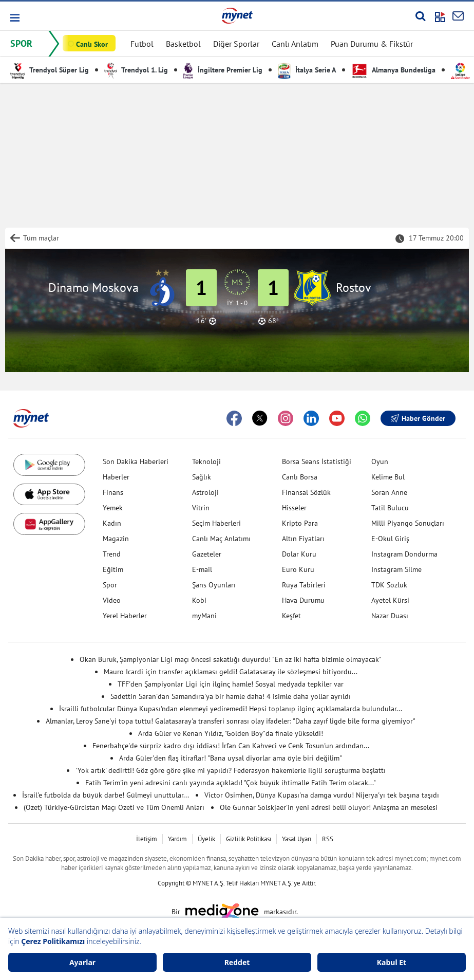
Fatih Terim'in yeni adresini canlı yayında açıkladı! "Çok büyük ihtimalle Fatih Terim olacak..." (231, 783)
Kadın (112, 523)
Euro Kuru (298, 569)
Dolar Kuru (299, 554)
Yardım (177, 839)
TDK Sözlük (389, 585)
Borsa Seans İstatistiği (317, 461)
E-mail (202, 569)
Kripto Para (300, 523)
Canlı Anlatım (295, 44)
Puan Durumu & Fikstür (372, 44)
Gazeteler (207, 554)
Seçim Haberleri (216, 523)
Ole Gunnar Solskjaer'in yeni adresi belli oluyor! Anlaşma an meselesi (329, 807)
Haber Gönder (418, 418)
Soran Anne (389, 492)
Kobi (199, 600)
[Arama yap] (420, 16)
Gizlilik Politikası (249, 839)
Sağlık (202, 477)
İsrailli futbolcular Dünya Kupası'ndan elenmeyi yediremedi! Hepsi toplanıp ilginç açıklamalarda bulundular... (231, 709)
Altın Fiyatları (303, 539)
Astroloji (205, 492)
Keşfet (291, 616)
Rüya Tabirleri (304, 585)
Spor (110, 585)
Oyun (380, 461)
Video (112, 600)
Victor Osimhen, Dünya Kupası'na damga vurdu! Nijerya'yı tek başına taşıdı (322, 795)
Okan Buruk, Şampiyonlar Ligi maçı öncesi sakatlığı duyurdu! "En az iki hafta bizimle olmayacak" (231, 659)
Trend (112, 554)
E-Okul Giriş (390, 539)
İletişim (147, 839)
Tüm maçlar (41, 238)
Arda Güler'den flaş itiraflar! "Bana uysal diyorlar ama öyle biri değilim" (231, 758)
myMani (204, 616)
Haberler (116, 477)
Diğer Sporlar (236, 44)
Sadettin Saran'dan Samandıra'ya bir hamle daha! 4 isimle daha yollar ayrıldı (231, 696)
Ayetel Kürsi (390, 600)
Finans (113, 492)
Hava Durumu (303, 600)
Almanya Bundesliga (393, 70)
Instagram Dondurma (404, 554)
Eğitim (113, 569)
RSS (328, 839)
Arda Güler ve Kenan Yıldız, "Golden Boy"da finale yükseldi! (231, 733)
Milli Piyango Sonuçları (408, 523)
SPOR (21, 43)
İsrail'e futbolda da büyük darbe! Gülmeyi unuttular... (106, 795)
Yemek (113, 508)
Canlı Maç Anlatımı (221, 539)
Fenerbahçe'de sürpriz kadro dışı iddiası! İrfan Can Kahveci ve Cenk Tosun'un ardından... (231, 746)
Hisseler (294, 508)
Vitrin (201, 508)
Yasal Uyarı (297, 839)
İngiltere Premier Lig (223, 70)
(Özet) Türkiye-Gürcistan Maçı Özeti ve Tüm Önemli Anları (114, 807)
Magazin (116, 539)
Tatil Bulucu (390, 508)
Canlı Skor (92, 44)
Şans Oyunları (214, 585)
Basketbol (183, 44)
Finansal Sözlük (306, 492)
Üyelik (206, 839)
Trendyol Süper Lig (50, 70)
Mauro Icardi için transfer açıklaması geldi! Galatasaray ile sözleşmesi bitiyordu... (231, 672)
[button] (14, 18)
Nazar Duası (390, 616)
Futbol (142, 44)
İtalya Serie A (307, 70)
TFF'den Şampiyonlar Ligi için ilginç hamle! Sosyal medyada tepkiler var (231, 684)
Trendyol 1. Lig (136, 70)
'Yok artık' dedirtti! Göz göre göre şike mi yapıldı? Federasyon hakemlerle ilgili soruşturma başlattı (231, 770)
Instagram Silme (396, 569)
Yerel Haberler (125, 616)
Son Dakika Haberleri (136, 461)
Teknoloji (206, 461)
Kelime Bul (388, 477)
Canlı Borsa (300, 477)
